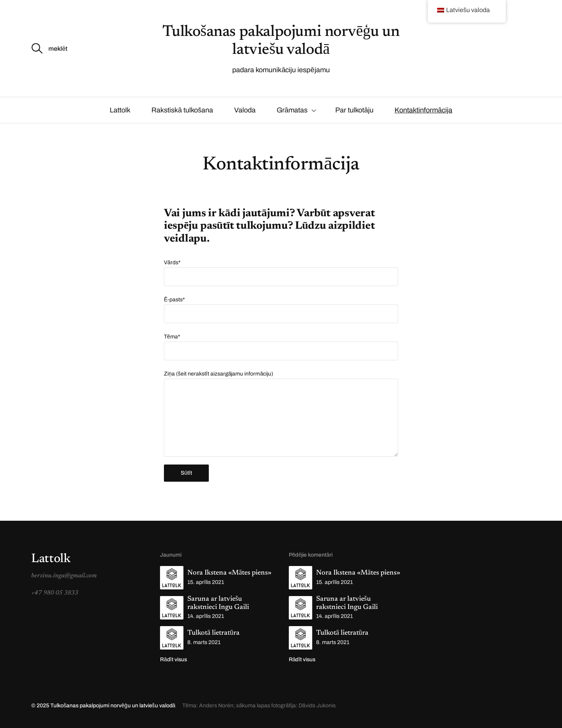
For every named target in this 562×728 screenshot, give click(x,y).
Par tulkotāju (354, 110)
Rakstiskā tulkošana (182, 110)
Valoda (245, 110)
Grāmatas (292, 110)
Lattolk (120, 110)
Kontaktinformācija (423, 110)
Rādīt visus (173, 659)
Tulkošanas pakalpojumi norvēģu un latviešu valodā (113, 706)
